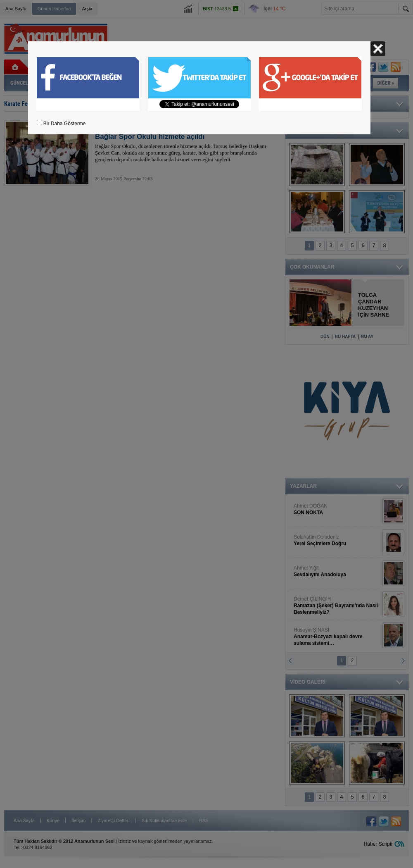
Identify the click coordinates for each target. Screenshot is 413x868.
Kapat (378, 49)
